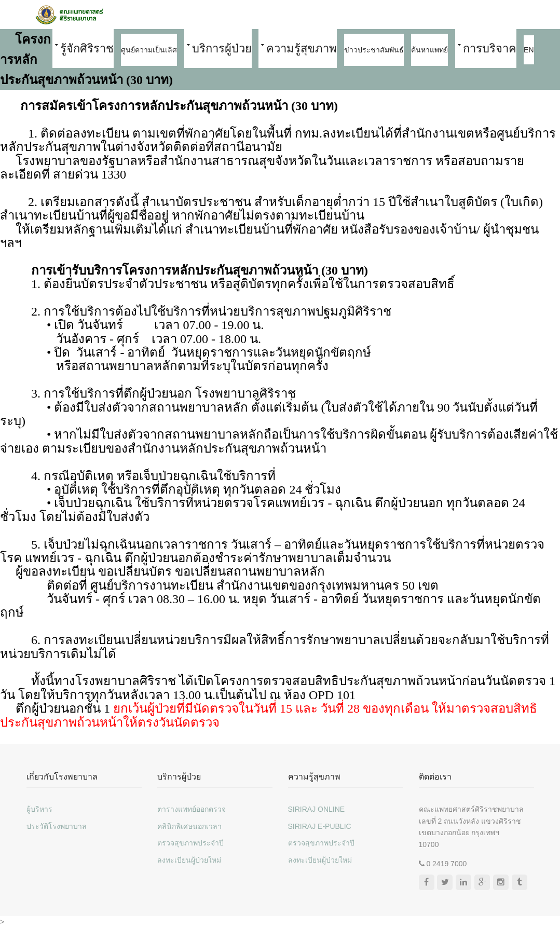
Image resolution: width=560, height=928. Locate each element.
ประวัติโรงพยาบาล (57, 826)
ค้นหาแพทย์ (429, 50)
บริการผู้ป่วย (222, 49)
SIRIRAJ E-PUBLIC (320, 826)
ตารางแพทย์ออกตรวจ (192, 809)
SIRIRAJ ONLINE (317, 809)
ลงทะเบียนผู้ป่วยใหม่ (189, 860)
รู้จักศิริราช (87, 49)
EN (529, 50)
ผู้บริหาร (39, 809)
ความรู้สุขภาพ (302, 49)
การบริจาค (490, 49)
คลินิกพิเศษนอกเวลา (189, 826)
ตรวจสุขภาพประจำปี (190, 843)
